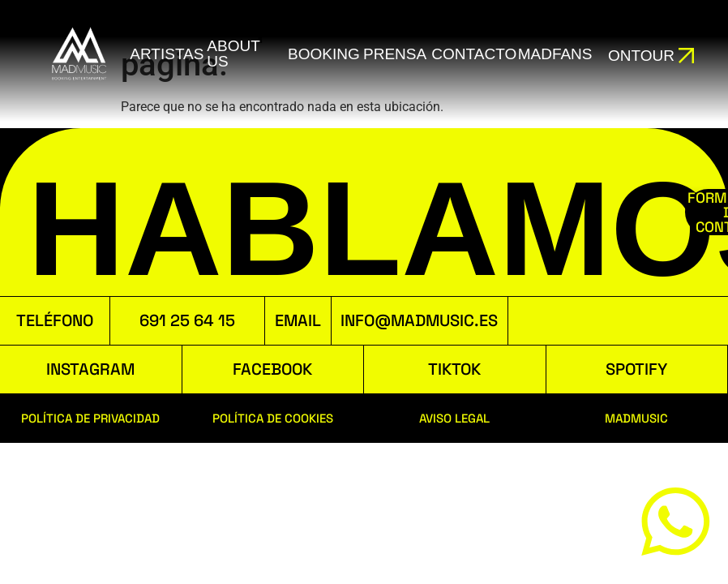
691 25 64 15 (187, 320)
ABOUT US (233, 54)
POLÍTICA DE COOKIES (273, 418)
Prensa (394, 54)
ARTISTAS (167, 54)
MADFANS (554, 54)
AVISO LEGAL (454, 418)
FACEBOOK (272, 369)
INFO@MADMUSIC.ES (419, 320)
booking (323, 54)
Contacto (473, 54)
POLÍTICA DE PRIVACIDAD (90, 418)
